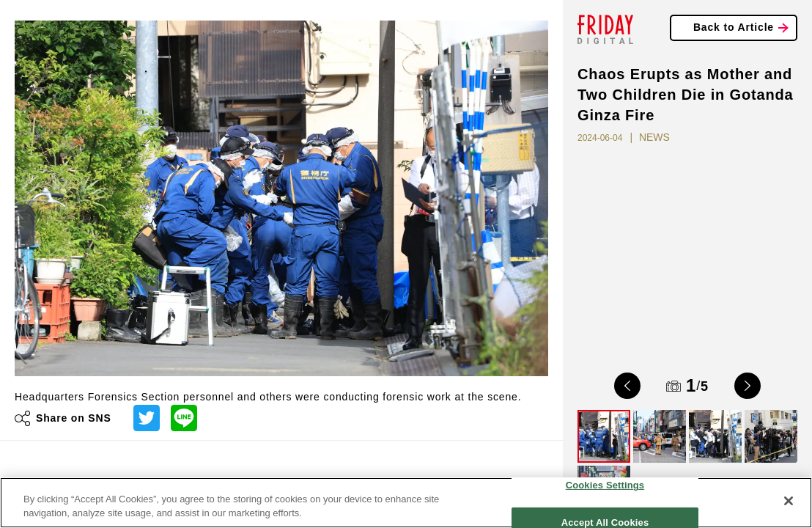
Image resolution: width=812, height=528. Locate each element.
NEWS (654, 137)
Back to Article (734, 27)
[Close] (789, 501)
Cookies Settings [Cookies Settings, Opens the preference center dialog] (605, 485)
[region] (406, 503)
